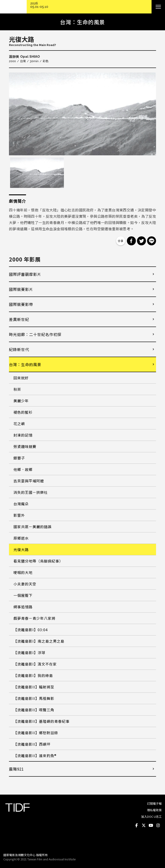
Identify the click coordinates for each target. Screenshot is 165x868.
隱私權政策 (154, 810)
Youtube (151, 826)
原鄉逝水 (21, 538)
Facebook (137, 826)
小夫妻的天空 (25, 584)
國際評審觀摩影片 (25, 274)
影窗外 (19, 515)
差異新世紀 (19, 319)
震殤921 (16, 769)
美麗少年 (21, 401)
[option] (82, 114)
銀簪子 (19, 458)
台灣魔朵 (21, 504)
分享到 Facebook (131, 241)
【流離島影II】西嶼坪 (32, 744)
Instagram (158, 826)
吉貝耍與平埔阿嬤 (29, 481)
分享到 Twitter (141, 241)
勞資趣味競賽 (25, 446)
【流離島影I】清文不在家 (35, 664)
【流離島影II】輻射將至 (34, 687)
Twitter (144, 826)
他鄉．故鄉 (23, 469)
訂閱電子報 (154, 803)
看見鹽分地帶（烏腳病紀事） (38, 561)
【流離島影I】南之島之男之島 (39, 641)
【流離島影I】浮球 (29, 653)
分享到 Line (152, 241)
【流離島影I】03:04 (31, 630)
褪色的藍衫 (23, 412)
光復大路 (21, 549)
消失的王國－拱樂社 (31, 492)
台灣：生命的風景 (25, 364)
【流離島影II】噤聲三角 (34, 710)
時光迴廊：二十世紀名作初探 (35, 334)
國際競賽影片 (21, 289)
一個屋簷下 (23, 595)
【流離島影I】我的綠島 (33, 675)
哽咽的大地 (23, 572)
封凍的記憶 (23, 435)
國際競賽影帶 (21, 304)
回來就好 (21, 378)
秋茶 (17, 389)
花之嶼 (19, 424)
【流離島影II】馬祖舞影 (34, 698)
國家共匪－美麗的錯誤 (33, 527)
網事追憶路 (23, 607)
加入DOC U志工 (151, 816)
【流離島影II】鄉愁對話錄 (36, 733)
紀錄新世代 (19, 349)
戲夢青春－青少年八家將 (34, 618)
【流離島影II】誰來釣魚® (35, 756)
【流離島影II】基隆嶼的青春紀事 (41, 721)
